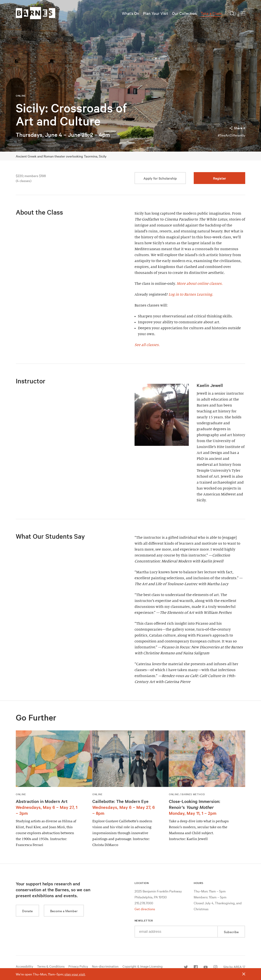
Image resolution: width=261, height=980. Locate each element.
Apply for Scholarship (160, 178)
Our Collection (184, 13)
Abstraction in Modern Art (42, 801)
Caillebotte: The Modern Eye (120, 801)
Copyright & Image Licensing (143, 966)
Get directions (145, 909)
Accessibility (24, 966)
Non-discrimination (105, 966)
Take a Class (211, 13)
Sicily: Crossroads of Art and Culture (71, 114)
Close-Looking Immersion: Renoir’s (195, 804)
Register (220, 178)
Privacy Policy (78, 966)
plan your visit (75, 974)
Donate (27, 911)
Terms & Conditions (51, 966)
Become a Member (64, 911)
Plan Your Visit (156, 13)
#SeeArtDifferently (231, 135)
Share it (237, 128)
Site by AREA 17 (234, 967)
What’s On (130, 13)
